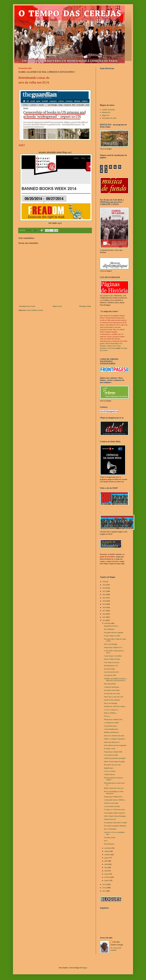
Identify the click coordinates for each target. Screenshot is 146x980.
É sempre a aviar (110, 749)
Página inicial (57, 306)
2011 (104, 891)
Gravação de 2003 (110, 675)
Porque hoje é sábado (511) (113, 647)
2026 (104, 582)
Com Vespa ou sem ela (112, 662)
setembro (108, 855)
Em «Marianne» (109, 629)
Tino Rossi (112, 348)
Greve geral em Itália (111, 755)
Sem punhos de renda (109, 118)
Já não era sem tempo (111, 803)
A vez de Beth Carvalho (112, 806)
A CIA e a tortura (110, 771)
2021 (104, 598)
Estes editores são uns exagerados (115, 745)
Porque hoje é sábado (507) (113, 797)
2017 (104, 611)
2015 (104, 617)
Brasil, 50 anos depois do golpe (114, 762)
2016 (104, 614)
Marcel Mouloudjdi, (112, 343)
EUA (106, 841)
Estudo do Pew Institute (112, 700)
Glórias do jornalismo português (115, 758)
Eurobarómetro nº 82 (111, 666)
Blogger (84, 968)
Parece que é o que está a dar (114, 697)
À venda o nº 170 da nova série (114, 810)
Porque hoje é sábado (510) (113, 719)
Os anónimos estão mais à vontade (116, 823)
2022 (104, 594)
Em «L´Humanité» (110, 829)
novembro (108, 848)
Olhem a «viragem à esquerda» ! (115, 739)
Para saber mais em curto (112, 765)
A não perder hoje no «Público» (115, 800)
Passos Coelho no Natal (112, 659)
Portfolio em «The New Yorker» (115, 706)
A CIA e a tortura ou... (111, 710)
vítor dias (116, 942)
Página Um (106, 115)
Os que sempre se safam (112, 636)
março (107, 874)
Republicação (109, 768)
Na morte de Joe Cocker (112, 694)
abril (106, 871)
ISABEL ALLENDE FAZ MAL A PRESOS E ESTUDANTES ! (115, 680)
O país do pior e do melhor (113, 656)
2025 (104, 585)
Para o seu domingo (111, 644)
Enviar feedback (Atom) (35, 310)
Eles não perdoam (110, 684)
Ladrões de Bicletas (109, 110)
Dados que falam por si (112, 742)
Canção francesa (110, 774)
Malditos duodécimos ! (112, 732)
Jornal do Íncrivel (110, 819)
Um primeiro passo (110, 726)
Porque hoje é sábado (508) (113, 752)
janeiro (107, 880)
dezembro (108, 623)
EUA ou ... (108, 716)
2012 (104, 888)
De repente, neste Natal (112, 690)
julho (106, 861)
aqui (69, 152)
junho (107, 864)
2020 (104, 601)
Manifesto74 (106, 112)
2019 (104, 604)
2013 (104, 884)
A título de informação (112, 687)
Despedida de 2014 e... (112, 626)
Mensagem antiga (85, 306)
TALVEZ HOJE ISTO (111, 672)
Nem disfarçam (109, 844)
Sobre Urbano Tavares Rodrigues (115, 816)
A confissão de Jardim (111, 723)
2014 (104, 620)
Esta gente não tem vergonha (114, 633)
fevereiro (108, 877)
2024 (104, 588)
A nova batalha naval (111, 729)
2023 (104, 591)
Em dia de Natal (109, 669)
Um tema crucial (110, 838)
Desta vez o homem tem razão (114, 736)
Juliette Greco (112, 346)
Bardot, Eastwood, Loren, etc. (114, 788)
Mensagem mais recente (27, 306)
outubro (107, 851)
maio (106, 867)
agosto (107, 858)
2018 (104, 607)
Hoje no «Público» (110, 713)
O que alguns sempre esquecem (114, 813)
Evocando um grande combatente (115, 826)
